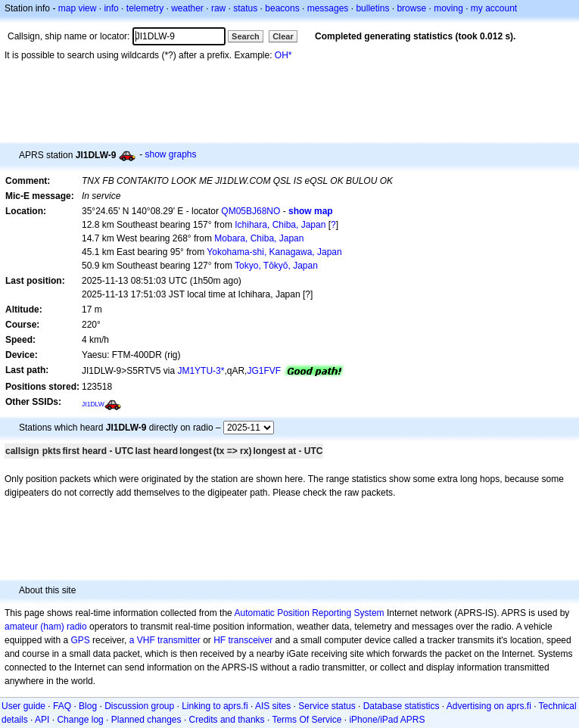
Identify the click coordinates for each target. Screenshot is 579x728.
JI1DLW (93, 404)
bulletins (372, 8)
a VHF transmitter (165, 640)
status (245, 8)
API (42, 720)
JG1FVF (264, 371)
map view (78, 8)
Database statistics (402, 706)
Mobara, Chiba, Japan (259, 238)
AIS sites (273, 706)
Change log (80, 720)
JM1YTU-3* (201, 371)
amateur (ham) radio (46, 627)
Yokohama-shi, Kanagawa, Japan (274, 252)
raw (218, 8)
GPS (80, 640)
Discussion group (139, 706)
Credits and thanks (227, 720)
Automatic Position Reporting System (309, 613)
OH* (283, 55)
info (111, 8)
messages (328, 8)
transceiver (251, 640)
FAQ (62, 706)
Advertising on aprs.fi (489, 706)
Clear (283, 36)
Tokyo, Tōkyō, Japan (276, 266)
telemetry (145, 8)
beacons (282, 8)
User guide (23, 706)
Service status (327, 706)
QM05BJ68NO (251, 211)
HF (219, 640)
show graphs (171, 154)
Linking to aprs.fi (215, 706)
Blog (88, 706)
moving (448, 8)
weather (187, 8)
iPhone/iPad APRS (387, 720)
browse (411, 8)
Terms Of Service (307, 720)
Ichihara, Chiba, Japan (280, 225)
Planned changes (146, 720)
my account (494, 8)
